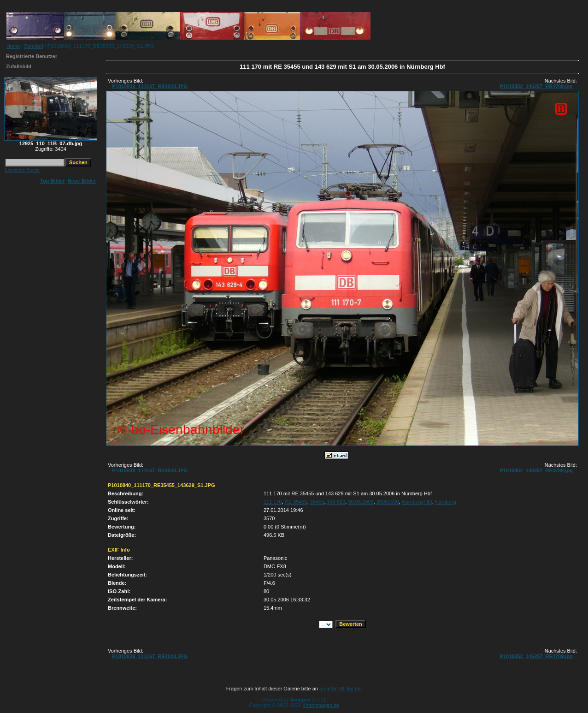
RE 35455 (296, 502)
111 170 (273, 502)
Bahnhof (34, 46)
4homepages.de (321, 705)
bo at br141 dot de (340, 689)
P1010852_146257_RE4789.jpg (536, 86)
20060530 (388, 502)
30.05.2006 (361, 502)
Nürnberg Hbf (417, 502)
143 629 (336, 502)
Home (13, 46)
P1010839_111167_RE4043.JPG (150, 86)
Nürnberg (446, 502)
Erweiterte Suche (22, 170)
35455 (317, 502)
